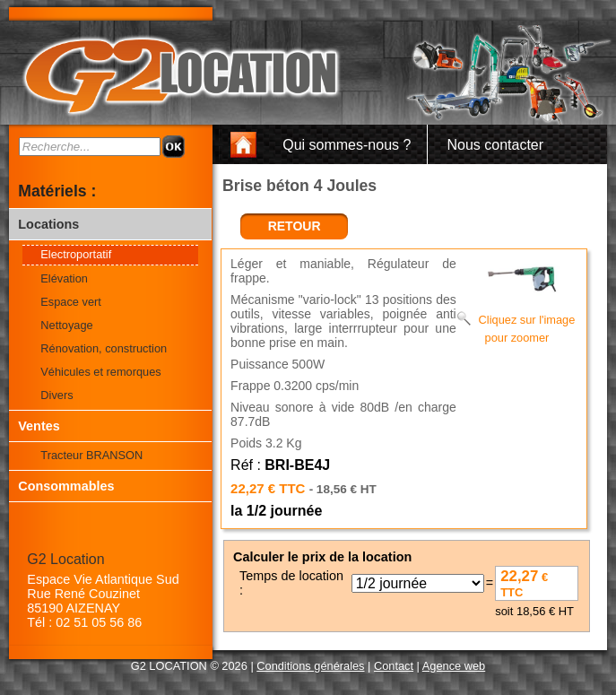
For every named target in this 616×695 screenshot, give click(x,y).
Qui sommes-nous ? (347, 145)
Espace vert (71, 302)
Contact (394, 666)
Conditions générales (310, 666)
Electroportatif (76, 254)
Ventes (39, 426)
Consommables (66, 486)
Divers (56, 395)
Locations (48, 224)
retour (295, 226)
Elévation (64, 278)
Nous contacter (495, 145)
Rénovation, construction (104, 348)
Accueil (248, 145)
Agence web (454, 666)
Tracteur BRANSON (91, 455)
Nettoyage (66, 325)
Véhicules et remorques (100, 372)
